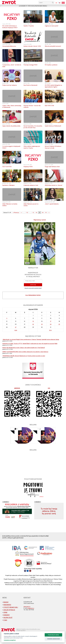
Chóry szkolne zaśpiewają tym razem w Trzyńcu (33, 151)
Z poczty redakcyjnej (11, 612)
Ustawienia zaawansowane (53, 639)
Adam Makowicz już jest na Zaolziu (32, 210)
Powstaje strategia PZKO (31, 67)
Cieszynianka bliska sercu (10, 46)
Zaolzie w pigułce (9, 615)
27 (16, 332)
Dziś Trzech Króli (7, 170)
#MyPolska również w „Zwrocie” (52, 190)
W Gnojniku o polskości (52, 67)
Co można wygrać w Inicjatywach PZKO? (9, 151)
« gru (16, 335)
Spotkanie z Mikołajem (9, 189)
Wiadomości (7, 610)
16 (36, 218)
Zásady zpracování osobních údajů (33, 293)
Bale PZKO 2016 (50, 107)
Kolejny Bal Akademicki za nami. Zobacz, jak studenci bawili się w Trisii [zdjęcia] (24, 353)
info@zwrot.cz (31, 613)
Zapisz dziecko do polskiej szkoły (10, 128)
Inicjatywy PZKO (29, 170)
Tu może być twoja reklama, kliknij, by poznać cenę (49, 516)
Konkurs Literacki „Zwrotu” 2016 (32, 47)
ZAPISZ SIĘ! (33, 290)
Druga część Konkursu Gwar (53, 170)
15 (33, 218)
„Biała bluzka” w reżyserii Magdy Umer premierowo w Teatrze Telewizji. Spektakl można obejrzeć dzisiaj (31, 345)
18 (43, 218)
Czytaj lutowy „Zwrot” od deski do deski (10, 67)
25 (59, 329)
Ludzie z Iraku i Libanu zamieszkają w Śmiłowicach (11, 108)
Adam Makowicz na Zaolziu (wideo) (11, 210)
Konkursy (7, 620)
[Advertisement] (33, 469)
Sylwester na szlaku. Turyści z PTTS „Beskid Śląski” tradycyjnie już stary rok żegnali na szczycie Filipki (30, 349)
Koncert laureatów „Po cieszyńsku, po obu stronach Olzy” (32, 129)
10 (27, 218)
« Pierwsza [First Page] (16, 218)
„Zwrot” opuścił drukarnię (53, 209)
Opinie (5, 618)
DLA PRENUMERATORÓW (33, 300)
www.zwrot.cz (27, 612)
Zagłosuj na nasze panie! (52, 26)
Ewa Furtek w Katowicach (31, 87)
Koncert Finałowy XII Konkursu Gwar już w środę (54, 151)
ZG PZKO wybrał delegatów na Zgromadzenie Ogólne (53, 88)
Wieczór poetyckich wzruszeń (54, 46)
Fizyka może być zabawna (10, 87)
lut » (51, 335)
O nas (5, 625)
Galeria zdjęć (8, 623)
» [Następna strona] (49, 218)
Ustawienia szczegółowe (10, 640)
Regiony (6, 607)
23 (42, 329)
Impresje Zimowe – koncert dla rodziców (32, 108)
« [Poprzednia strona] (21, 218)
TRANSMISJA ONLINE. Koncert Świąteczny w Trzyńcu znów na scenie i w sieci (24, 361)
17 (51, 326)
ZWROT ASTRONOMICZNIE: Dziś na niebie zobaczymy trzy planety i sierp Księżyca (25, 357)
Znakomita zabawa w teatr (32, 189)
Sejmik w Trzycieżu (29, 26)
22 (33, 329)
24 (51, 329)
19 (46, 218)
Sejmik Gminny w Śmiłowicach (50, 128)
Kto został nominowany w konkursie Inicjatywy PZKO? (11, 27)
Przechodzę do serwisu (53, 635)
